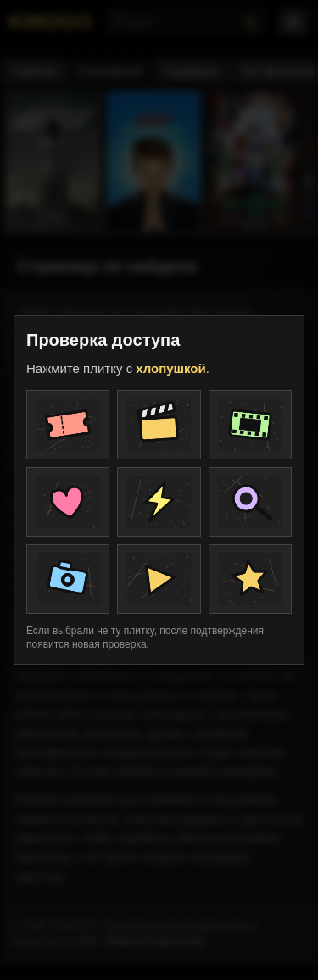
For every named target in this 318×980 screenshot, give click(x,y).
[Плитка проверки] (68, 425)
